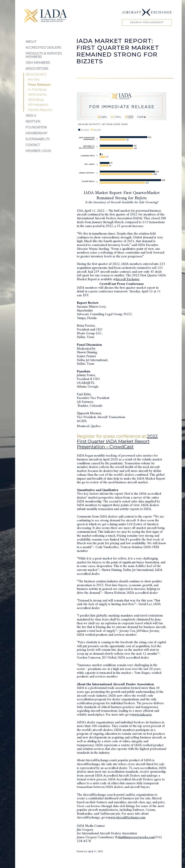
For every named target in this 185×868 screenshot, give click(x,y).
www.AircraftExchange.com (127, 818)
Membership (36, 133)
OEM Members (38, 63)
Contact (33, 145)
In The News (37, 90)
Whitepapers (38, 105)
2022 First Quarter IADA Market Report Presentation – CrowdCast (117, 441)
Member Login (38, 151)
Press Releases (39, 85)
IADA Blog (36, 100)
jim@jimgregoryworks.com (136, 837)
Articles (34, 80)
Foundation (36, 127)
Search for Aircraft (147, 22)
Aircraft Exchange (128, 279)
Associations (37, 69)
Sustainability (38, 139)
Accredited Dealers (43, 48)
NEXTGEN (33, 121)
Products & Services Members (44, 55)
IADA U (31, 116)
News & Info (36, 74)
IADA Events (37, 95)
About (31, 42)
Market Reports (40, 110)
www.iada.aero (142, 715)
